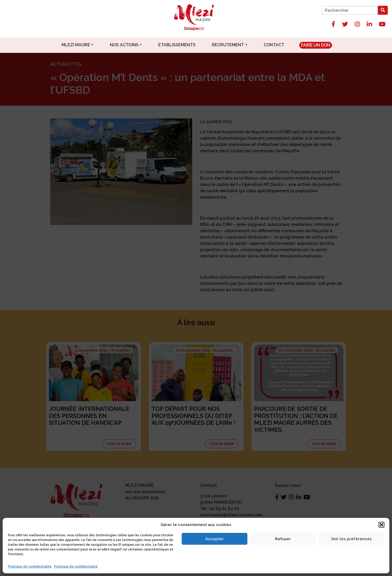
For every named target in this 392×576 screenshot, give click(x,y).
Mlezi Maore (76, 45)
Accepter (215, 539)
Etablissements (177, 45)
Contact (274, 45)
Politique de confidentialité (30, 567)
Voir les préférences (351, 539)
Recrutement (228, 45)
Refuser (283, 539)
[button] (381, 525)
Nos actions (124, 45)
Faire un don (316, 45)
